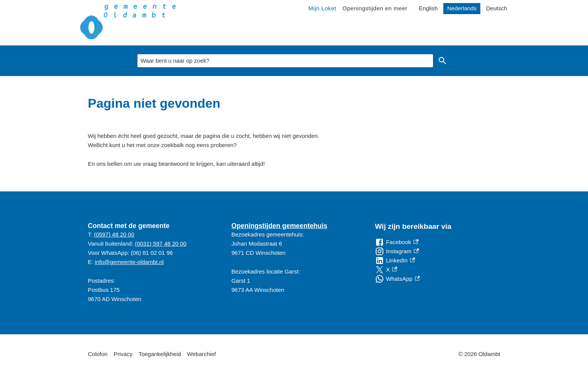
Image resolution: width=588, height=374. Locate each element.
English (428, 8)
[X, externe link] (386, 270)
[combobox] (285, 61)
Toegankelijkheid (160, 354)
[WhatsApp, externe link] (397, 279)
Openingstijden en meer (375, 8)
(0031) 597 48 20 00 (161, 244)
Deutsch (497, 8)
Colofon (98, 354)
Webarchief (202, 354)
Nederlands (462, 8)
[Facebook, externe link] (397, 242)
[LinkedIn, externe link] (395, 261)
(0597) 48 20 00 (114, 234)
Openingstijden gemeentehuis (279, 226)
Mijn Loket (322, 8)
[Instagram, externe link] (397, 251)
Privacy (123, 354)
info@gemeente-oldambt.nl (129, 262)
